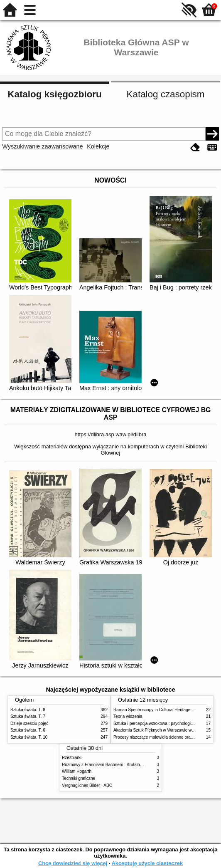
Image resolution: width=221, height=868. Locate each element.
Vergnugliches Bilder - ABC (87, 785)
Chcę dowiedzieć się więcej (73, 863)
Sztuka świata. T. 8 (28, 710)
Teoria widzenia (128, 716)
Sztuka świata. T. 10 (29, 737)
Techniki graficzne (79, 778)
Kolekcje (98, 146)
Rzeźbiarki (72, 758)
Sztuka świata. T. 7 (28, 716)
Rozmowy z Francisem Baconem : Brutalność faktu (109, 765)
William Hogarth (77, 771)
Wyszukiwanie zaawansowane (42, 146)
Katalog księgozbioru (54, 94)
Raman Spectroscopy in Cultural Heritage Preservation (164, 710)
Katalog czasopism (166, 94)
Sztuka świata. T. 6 (28, 730)
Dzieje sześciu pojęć (29, 723)
